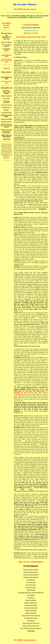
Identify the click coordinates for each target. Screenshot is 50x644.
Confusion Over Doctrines (31, 577)
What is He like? (7, 72)
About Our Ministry (6, 42)
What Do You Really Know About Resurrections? (6, 131)
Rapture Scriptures (31, 613)
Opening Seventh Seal (31, 608)
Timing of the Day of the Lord (31, 623)
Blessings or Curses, (6, 92)
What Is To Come (6, 122)
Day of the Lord (31, 582)
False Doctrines (6, 108)
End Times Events (7, 105)
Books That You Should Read (6, 136)
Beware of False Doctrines (31, 570)
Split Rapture (31, 621)
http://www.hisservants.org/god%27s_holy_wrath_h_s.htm (31, 491)
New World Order (6, 113)
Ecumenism (6, 98)
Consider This (31, 580)
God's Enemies (31, 590)
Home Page (6, 139)
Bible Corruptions (7, 96)
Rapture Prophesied (31, 610)
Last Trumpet (31, 595)
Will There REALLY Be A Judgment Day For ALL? (7, 126)
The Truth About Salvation (6, 45)
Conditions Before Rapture (31, 575)
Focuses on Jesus (31, 587)
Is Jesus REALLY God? (6, 56)
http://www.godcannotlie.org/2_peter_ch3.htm (27, 346)
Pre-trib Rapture (31, 566)
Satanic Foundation (6, 119)
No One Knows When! (31, 605)
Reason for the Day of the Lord (31, 616)
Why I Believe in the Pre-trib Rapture (31, 628)
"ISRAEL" (6, 110)
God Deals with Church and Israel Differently (31, 593)
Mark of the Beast (31, 600)
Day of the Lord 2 (31, 585)
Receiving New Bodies (31, 618)
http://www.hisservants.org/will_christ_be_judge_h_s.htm (31, 550)
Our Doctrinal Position (6, 49)
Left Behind (31, 598)
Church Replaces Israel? (31, 572)
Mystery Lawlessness (31, 603)
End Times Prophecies (6, 102)
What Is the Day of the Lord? (31, 626)
